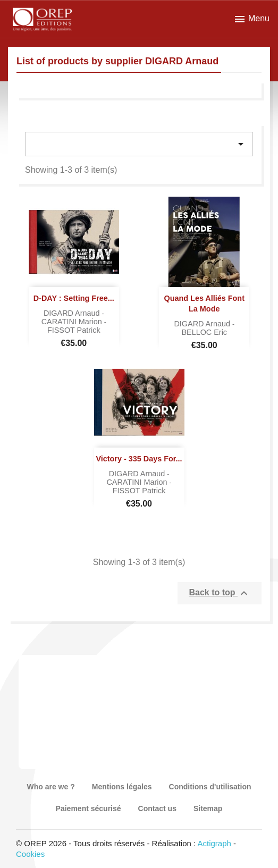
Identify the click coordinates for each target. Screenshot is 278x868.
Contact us (157, 808)
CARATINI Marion (73, 322)
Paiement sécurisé (89, 808)
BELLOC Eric (204, 332)
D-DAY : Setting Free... (74, 298)
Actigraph (214, 843)
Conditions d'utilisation (210, 787)
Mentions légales (122, 787)
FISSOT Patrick (74, 330)
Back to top (220, 593)
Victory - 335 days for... (139, 459)
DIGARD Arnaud (73, 313)
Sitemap (208, 808)
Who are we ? (50, 787)
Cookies (30, 854)
